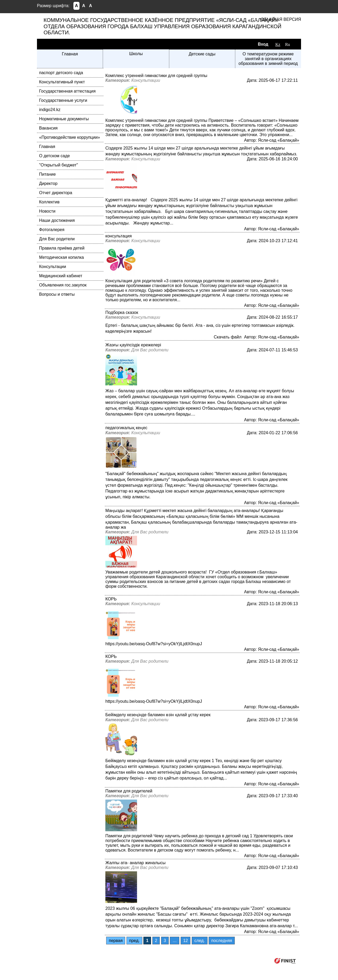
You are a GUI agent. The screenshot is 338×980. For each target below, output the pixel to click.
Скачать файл (227, 337)
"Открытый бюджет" (58, 165)
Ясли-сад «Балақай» (279, 140)
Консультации (53, 267)
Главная (70, 54)
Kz (278, 44)
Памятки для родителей (129, 791)
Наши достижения (57, 220)
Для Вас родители (57, 239)
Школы (136, 54)
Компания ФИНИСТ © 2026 (242, 961)
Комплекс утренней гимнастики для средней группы (156, 76)
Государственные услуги (63, 100)
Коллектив (49, 202)
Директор (48, 183)
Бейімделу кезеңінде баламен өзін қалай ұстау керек (158, 715)
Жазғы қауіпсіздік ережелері (133, 345)
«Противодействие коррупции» (70, 137)
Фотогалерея (52, 230)
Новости (47, 211)
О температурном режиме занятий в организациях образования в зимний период (268, 59)
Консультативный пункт (62, 82)
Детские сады (202, 54)
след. (200, 941)
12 (186, 941)
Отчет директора (56, 193)
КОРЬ (111, 599)
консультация (119, 236)
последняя (222, 941)
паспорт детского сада (61, 73)
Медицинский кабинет (61, 276)
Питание (47, 174)
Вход (263, 44)
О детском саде (54, 156)
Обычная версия (281, 19)
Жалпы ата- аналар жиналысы (135, 863)
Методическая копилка (62, 257)
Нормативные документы (64, 119)
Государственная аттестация (67, 91)
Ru (288, 44)
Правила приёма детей (62, 248)
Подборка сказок (122, 312)
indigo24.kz (50, 110)
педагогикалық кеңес (126, 428)
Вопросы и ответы (57, 294)
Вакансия (48, 128)
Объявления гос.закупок (63, 285)
